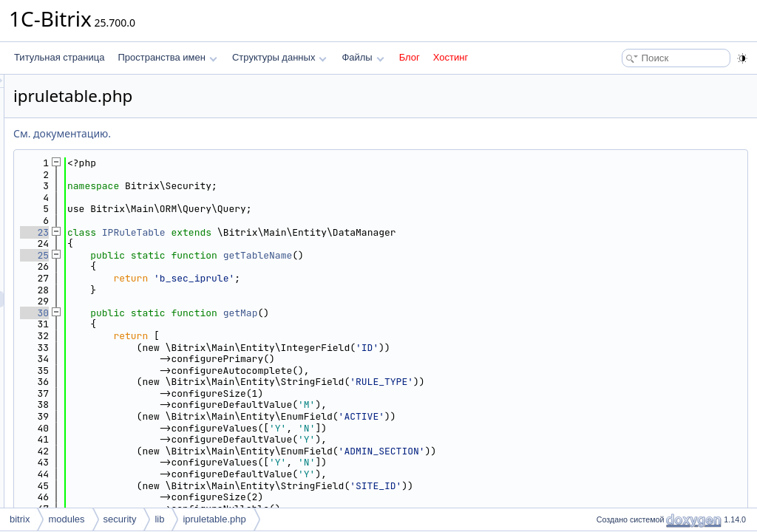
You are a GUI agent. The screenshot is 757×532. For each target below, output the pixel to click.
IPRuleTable (319, 232)
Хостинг (451, 57)
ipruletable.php (214, 519)
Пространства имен (167, 57)
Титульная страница (59, 57)
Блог (410, 57)
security (120, 519)
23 (219, 232)
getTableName (443, 255)
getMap (425, 313)
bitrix (20, 519)
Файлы (363, 57)
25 (219, 255)
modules (66, 519)
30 (219, 313)
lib (159, 519)
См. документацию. (247, 133)
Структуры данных (279, 57)
